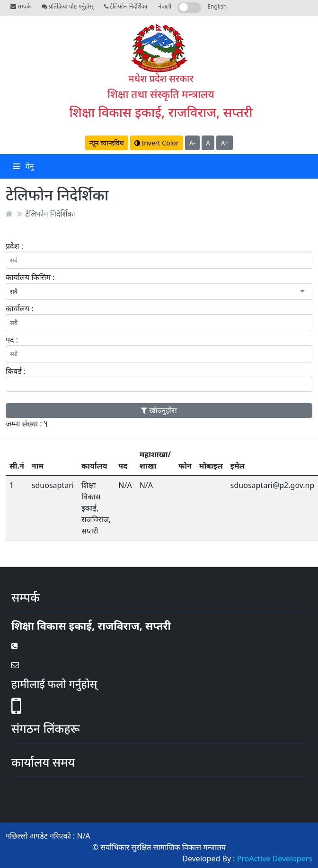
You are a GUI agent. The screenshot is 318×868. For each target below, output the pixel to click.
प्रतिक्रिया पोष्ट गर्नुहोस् (67, 6)
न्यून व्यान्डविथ (107, 143)
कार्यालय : (19, 308)
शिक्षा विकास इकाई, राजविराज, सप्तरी (161, 112)
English (217, 6)
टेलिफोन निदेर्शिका (126, 6)
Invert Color (157, 143)
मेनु (23, 166)
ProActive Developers (275, 859)
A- (192, 143)
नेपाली (165, 6)
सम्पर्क (21, 6)
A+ (225, 143)
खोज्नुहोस (159, 410)
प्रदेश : (14, 246)
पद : (12, 340)
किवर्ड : (16, 371)
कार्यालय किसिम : (30, 277)
